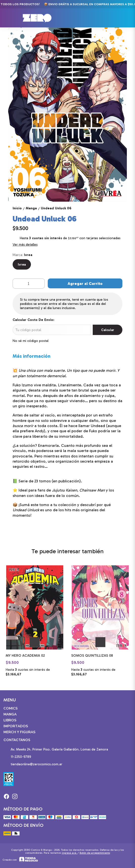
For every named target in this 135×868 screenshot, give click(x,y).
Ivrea (22, 264)
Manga (10, 714)
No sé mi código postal (31, 341)
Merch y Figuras (19, 732)
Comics (11, 708)
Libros (10, 720)
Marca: (22, 255)
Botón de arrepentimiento (95, 853)
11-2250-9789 (17, 757)
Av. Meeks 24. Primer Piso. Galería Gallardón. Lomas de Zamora (56, 750)
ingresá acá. (70, 853)
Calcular (108, 330)
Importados (16, 726)
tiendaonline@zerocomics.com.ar (33, 765)
